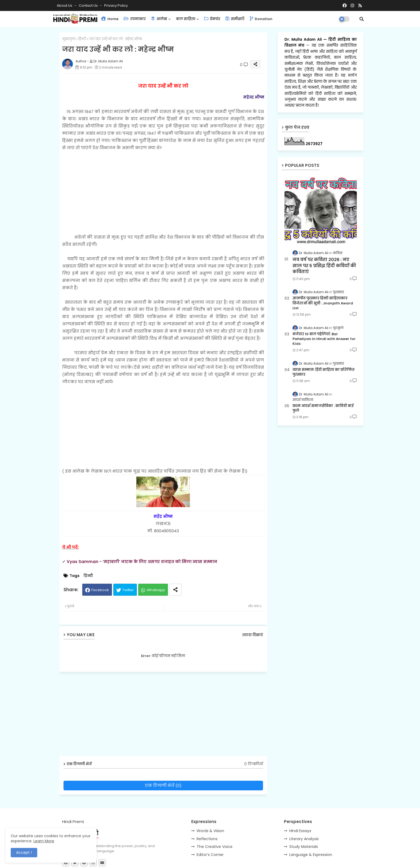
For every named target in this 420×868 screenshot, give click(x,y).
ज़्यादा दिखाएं (253, 635)
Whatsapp (156, 590)
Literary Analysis (304, 839)
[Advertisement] (163, 189)
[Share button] (175, 590)
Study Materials (304, 847)
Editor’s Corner (210, 855)
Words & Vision (210, 831)
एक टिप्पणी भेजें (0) (163, 785)
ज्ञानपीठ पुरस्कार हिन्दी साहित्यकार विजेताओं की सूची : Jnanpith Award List (323, 303)
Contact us (89, 5)
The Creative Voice (215, 847)
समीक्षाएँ (235, 19)
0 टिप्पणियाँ (254, 764)
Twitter (128, 590)
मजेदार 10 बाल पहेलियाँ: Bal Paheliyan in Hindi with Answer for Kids (324, 339)
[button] (362, 19)
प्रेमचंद (212, 19)
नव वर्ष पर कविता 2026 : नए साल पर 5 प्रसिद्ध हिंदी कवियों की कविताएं (324, 266)
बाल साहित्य (186, 19)
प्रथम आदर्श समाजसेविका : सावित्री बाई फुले (323, 408)
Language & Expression (311, 855)
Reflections (207, 839)
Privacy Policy (116, 5)
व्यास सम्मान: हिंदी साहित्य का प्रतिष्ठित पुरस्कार (324, 372)
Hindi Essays (300, 831)
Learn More (44, 841)
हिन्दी (82, 39)
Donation (261, 19)
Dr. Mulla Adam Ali (304, 39)
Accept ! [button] (24, 852)
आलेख (159, 19)
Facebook (100, 590)
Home (110, 19)
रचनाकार (135, 19)
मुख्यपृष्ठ (69, 39)
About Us (65, 5)
